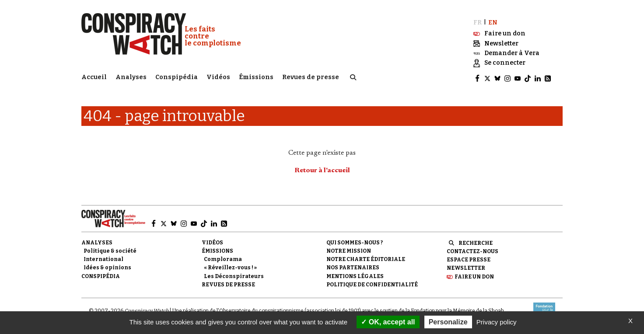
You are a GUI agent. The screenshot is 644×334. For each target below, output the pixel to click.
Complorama (223, 258)
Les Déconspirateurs (234, 275)
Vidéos (218, 77)
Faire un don (474, 275)
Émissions (256, 77)
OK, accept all (388, 322)
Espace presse (469, 258)
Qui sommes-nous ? (355, 241)
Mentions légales (355, 275)
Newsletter (466, 267)
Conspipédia (177, 77)
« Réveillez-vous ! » (230, 266)
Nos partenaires (353, 266)
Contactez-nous (472, 250)
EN (493, 21)
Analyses (131, 77)
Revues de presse (311, 77)
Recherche (476, 242)
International (103, 258)
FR (478, 21)
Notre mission (349, 250)
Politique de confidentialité (372, 283)
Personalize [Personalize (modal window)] (448, 322)
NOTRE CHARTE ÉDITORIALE (366, 258)
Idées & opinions (107, 266)
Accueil (94, 77)
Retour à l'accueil (322, 169)
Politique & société (110, 250)
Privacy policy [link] (497, 322)
